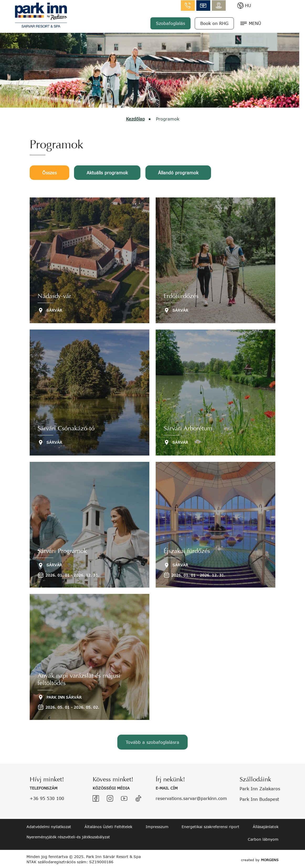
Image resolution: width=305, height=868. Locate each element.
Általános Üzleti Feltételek (108, 826)
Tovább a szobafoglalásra (152, 742)
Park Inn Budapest (259, 798)
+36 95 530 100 (47, 797)
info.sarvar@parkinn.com (236, 5)
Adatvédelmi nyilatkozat (49, 826)
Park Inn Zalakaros (260, 788)
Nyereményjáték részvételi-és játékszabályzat (68, 836)
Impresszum (157, 826)
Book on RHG (247, 23)
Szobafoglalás (204, 23)
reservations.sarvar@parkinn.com (191, 797)
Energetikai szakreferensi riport (211, 826)
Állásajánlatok (266, 826)
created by (259, 858)
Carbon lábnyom (263, 838)
